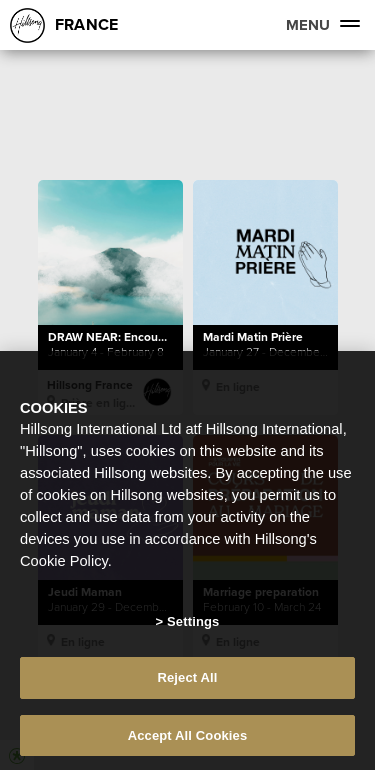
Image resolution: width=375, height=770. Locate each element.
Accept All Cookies (188, 741)
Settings (193, 626)
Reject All (187, 683)
